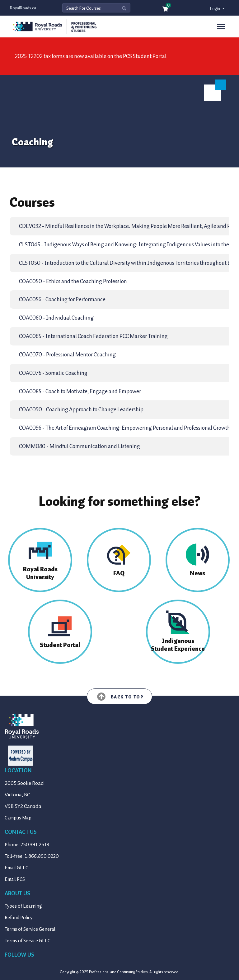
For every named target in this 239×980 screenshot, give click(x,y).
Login (216, 9)
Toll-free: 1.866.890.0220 (32, 856)
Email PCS (15, 879)
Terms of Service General (30, 929)
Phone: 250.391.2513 (27, 845)
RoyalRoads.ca (23, 8)
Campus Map (18, 818)
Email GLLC (16, 868)
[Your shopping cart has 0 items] (166, 10)
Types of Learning (23, 906)
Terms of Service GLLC (28, 941)
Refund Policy (19, 918)
